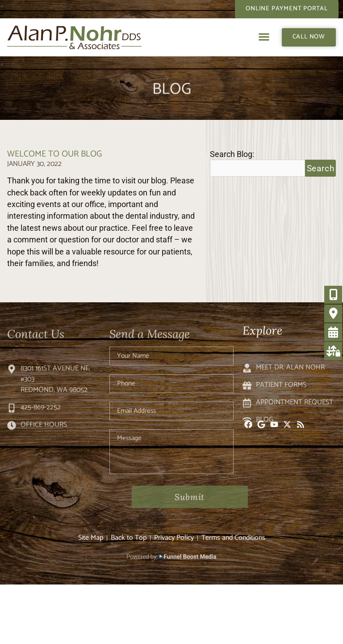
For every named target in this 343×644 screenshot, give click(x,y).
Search (321, 168)
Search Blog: (232, 155)
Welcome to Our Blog (54, 154)
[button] (264, 37)
